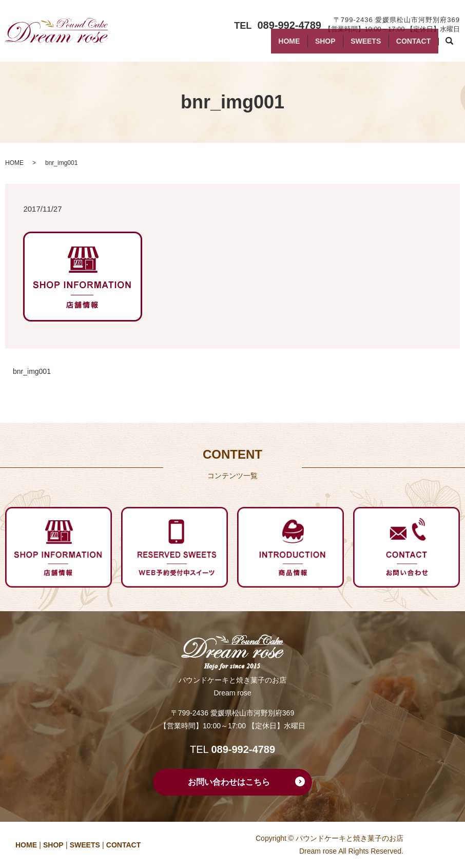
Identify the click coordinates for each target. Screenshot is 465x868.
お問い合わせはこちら (229, 782)
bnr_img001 (32, 371)
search (454, 46)
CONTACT (410, 45)
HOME (267, 45)
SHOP (309, 45)
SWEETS (356, 45)
